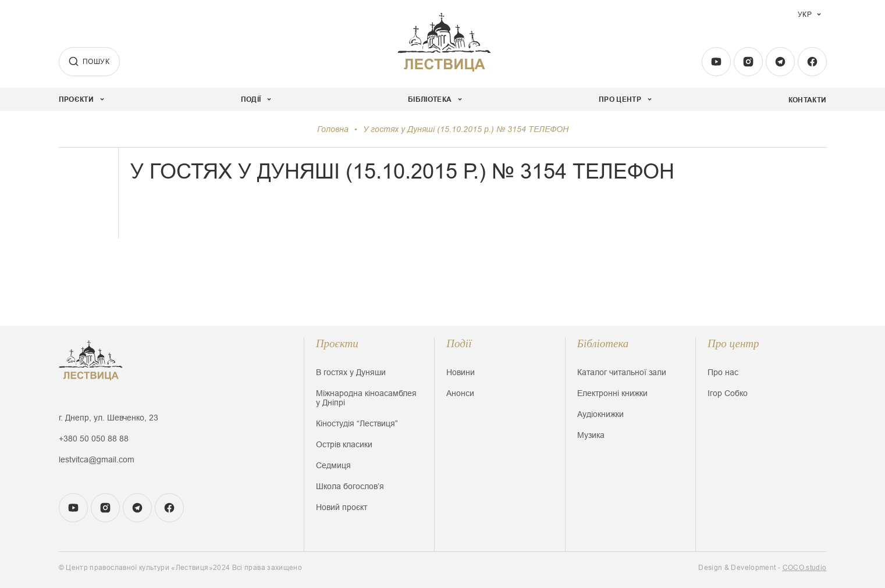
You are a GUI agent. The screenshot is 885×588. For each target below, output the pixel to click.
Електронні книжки (612, 393)
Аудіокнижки (600, 414)
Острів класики (344, 444)
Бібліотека (603, 343)
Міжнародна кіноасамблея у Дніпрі (366, 398)
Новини (461, 372)
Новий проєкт (342, 507)
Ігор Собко (728, 393)
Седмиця (333, 465)
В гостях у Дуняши (351, 372)
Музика (591, 435)
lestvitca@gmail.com (97, 459)
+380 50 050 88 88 (94, 439)
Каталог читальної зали (622, 372)
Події (459, 343)
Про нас (723, 372)
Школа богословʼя (350, 486)
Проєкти (337, 343)
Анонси (460, 393)
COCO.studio (805, 568)
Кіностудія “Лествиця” (357, 423)
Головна (333, 129)
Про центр (733, 343)
